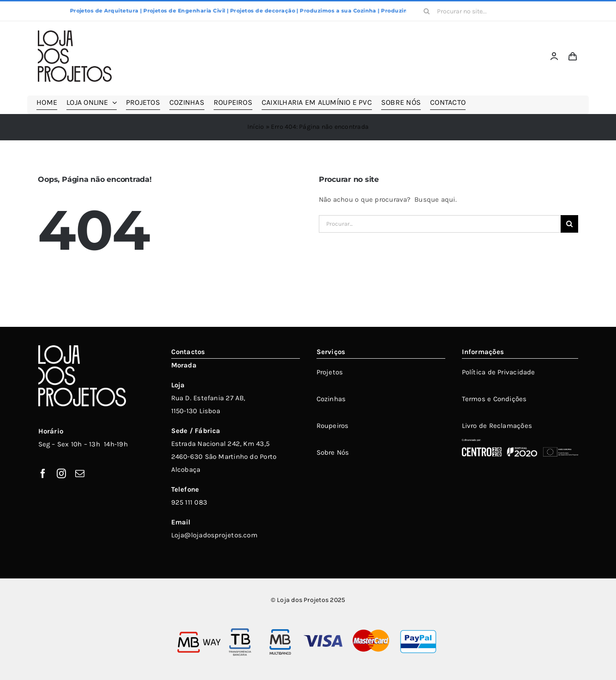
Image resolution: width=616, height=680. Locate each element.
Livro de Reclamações (497, 426)
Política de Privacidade (499, 372)
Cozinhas (331, 399)
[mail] (80, 474)
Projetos (330, 372)
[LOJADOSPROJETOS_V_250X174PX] (75, 34)
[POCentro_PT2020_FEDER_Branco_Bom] (520, 442)
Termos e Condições (494, 399)
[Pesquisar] (427, 11)
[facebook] (43, 474)
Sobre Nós (333, 452)
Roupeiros (333, 426)
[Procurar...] (440, 224)
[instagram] (61, 474)
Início (256, 127)
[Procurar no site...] (476, 11)
